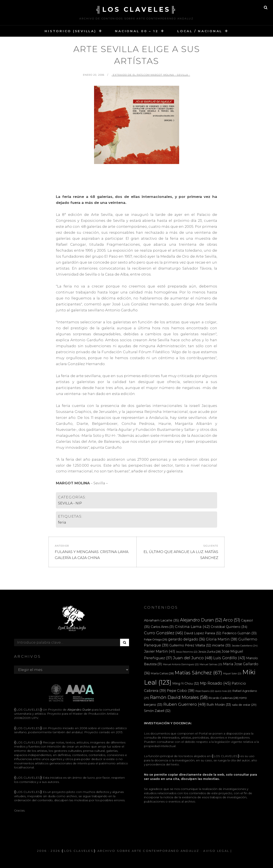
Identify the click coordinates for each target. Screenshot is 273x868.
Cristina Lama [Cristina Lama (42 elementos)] (192, 626)
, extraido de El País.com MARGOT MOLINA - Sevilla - (151, 75)
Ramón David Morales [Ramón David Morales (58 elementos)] (179, 697)
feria (62, 522)
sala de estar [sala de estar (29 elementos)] (244, 705)
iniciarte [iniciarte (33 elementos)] (221, 645)
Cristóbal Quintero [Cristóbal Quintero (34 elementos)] (229, 627)
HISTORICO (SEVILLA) (70, 31)
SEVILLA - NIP (70, 503)
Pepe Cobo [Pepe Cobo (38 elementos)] (181, 691)
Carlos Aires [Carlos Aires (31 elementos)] (162, 627)
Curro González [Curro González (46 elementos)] (163, 633)
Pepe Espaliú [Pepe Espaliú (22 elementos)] (205, 691)
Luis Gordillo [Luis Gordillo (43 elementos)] (229, 658)
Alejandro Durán (79, 710)
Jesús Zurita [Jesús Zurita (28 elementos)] (210, 652)
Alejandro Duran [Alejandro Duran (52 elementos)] (201, 620)
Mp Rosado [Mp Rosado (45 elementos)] (215, 683)
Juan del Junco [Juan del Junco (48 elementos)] (193, 658)
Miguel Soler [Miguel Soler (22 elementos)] (232, 674)
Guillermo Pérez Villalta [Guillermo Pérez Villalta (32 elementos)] (190, 645)
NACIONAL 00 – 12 (137, 31)
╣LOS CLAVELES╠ (136, 9)
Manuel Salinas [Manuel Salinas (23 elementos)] (211, 664)
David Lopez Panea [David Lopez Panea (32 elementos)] (203, 633)
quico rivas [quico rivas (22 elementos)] (223, 691)
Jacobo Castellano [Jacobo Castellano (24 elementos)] (245, 646)
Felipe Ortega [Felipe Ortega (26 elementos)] (156, 639)
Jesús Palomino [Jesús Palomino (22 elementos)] (187, 652)
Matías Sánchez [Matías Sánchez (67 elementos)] (198, 673)
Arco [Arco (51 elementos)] (232, 620)
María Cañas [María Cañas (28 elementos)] (162, 673)
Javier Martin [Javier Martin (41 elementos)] (160, 651)
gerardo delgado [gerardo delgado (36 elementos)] (187, 639)
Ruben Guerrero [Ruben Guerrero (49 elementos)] (184, 704)
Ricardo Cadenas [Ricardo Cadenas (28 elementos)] (224, 698)
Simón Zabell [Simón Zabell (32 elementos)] (157, 711)
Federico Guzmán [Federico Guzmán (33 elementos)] (240, 633)
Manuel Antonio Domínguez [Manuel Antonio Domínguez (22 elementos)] (181, 664)
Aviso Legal (216, 851)
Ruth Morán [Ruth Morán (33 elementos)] (219, 705)
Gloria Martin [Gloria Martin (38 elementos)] (222, 639)
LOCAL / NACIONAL (200, 31)
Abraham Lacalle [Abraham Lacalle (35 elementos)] (162, 620)
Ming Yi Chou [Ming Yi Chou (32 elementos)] (186, 684)
